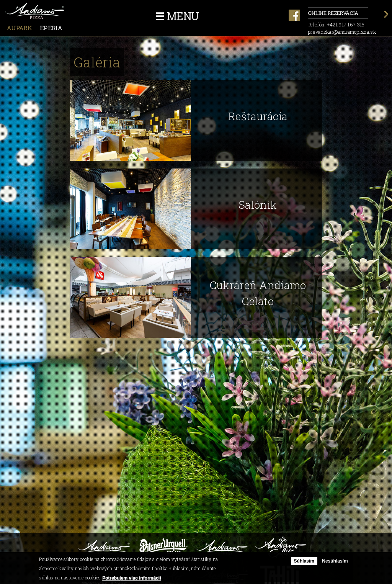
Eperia (51, 28)
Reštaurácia (258, 116)
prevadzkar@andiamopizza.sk (342, 32)
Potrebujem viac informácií (131, 578)
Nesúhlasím (335, 561)
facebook (294, 15)
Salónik (258, 205)
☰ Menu (177, 16)
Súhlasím (304, 561)
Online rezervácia (338, 14)
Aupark (19, 28)
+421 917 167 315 (346, 25)
